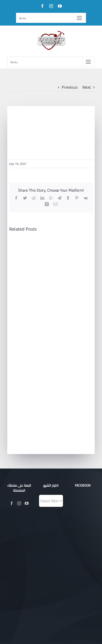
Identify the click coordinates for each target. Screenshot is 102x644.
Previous (70, 87)
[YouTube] (27, 503)
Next (87, 87)
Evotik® (67, 559)
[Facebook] (12, 503)
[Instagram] (19, 503)
